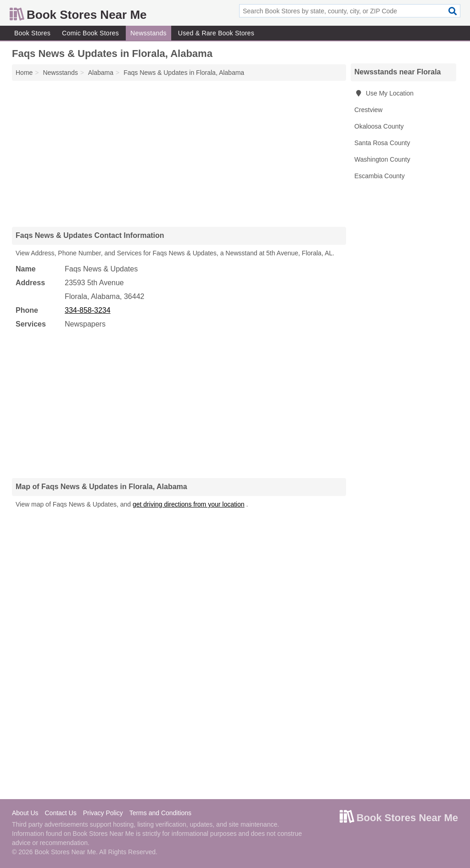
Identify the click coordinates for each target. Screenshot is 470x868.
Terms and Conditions (160, 813)
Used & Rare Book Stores (216, 33)
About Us (25, 813)
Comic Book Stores (90, 33)
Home (24, 73)
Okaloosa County (379, 126)
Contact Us (60, 813)
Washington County (382, 159)
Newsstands (148, 33)
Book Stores (32, 33)
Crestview (368, 110)
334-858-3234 (88, 310)
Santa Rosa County (382, 143)
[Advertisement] (179, 153)
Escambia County (380, 176)
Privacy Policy (103, 813)
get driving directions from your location (189, 504)
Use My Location (384, 93)
